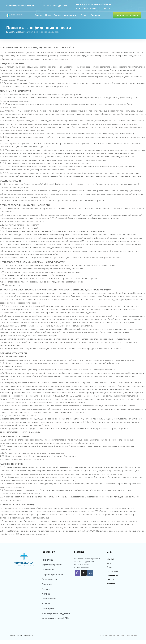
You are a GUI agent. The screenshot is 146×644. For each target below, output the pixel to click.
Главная (10, 36)
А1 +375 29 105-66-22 (86, 8)
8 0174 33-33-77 (111, 8)
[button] (126, 17)
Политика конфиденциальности (21, 640)
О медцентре (22, 36)
